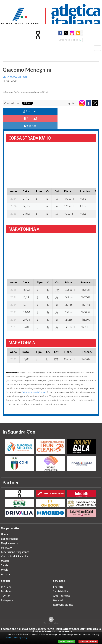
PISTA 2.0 (6, 548)
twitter (66, 33)
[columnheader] (14, 191)
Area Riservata (61, 596)
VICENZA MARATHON (15, 77)
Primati (30, 119)
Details (8, 638)
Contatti (58, 587)
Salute (5, 565)
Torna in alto (51, 623)
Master (5, 561)
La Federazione (10, 539)
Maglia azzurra (10, 543)
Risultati (30, 111)
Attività (5, 574)
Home (4, 534)
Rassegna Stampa (63, 605)
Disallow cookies (88, 641)
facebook (60, 33)
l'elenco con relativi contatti (34, 392)
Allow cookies (67, 641)
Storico (30, 126)
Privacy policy (21, 638)
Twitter (5, 596)
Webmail (58, 600)
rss (78, 33)
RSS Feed (6, 587)
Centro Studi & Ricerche (14, 556)
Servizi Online (61, 591)
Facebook (6, 591)
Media (5, 570)
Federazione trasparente (15, 552)
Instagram (7, 600)
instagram (72, 33)
